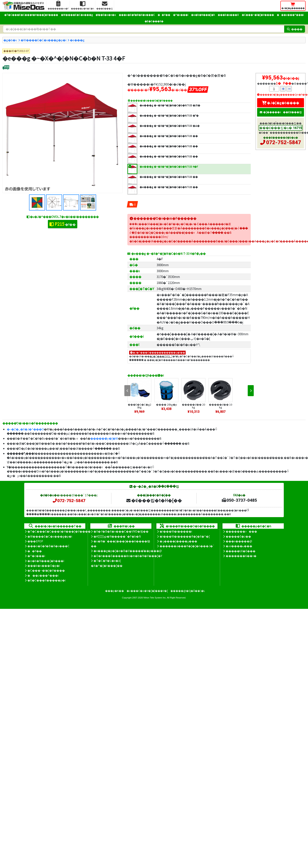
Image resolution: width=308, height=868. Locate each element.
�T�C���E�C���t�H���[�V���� (31, 15)
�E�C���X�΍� (154, 21)
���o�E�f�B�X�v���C (137, 15)
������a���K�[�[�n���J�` (187, 546)
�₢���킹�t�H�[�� (154, 500)
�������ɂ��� (241, 531)
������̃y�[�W (104, 438)
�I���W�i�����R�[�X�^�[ (185, 536)
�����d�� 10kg (220, 406)
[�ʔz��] (6, 68)
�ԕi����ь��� (239, 546)
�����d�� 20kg (193, 406)
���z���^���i (290, 15)
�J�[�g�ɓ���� (281, 103)
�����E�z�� (238, 536)
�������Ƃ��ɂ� (241, 556)
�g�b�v (10, 40)
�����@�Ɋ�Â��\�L (188, 591)
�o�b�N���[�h (203, 15)
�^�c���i (181, 15)
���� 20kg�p (167, 404)
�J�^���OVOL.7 (161, 356)
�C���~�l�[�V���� (258, 15)
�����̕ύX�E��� (241, 551)
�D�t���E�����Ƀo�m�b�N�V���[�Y (128, 556)
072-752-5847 (284, 142)
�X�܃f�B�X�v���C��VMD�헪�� (121, 531)
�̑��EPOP (35, 541)
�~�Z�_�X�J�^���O (25, 429)
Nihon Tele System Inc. (155, 598)
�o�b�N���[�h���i (46, 561)
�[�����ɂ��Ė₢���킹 (281, 112)
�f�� (63, 224)
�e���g (77, 40)
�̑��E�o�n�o (106, 15)
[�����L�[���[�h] (144, 29)
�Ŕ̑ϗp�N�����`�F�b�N (117, 536)
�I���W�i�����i (176, 531)
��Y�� (164, 15)
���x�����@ (239, 541)
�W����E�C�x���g (77, 15)
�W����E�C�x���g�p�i (43, 40)
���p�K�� (115, 591)
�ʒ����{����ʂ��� (178, 541)
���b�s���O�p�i (44, 566)
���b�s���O (228, 15)
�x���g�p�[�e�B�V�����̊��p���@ (128, 551)
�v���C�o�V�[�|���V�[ (147, 591)
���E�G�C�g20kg (139, 406)
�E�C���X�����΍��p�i (46, 580)
